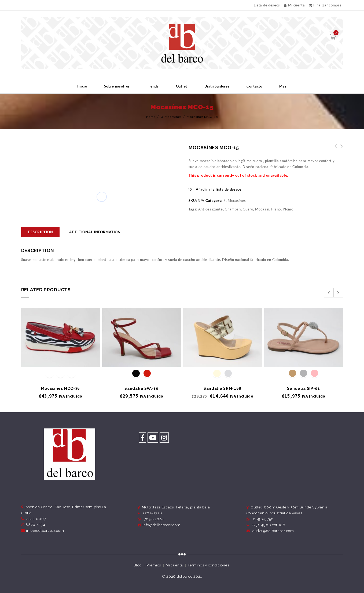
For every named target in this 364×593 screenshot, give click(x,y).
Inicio (82, 86)
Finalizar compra (325, 5)
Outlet (182, 86)
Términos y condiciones (208, 565)
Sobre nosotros (117, 86)
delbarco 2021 (189, 576)
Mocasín (262, 209)
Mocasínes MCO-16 (334, 149)
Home (151, 117)
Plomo (288, 209)
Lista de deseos (267, 5)
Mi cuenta (294, 5)
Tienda (153, 86)
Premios (154, 565)
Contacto (254, 86)
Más (283, 86)
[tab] (41, 232)
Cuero (248, 209)
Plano (276, 209)
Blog (138, 565)
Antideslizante (211, 209)
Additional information (95, 232)
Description (41, 232)
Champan (233, 209)
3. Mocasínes (171, 117)
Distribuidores (217, 86)
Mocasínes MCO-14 (340, 149)
